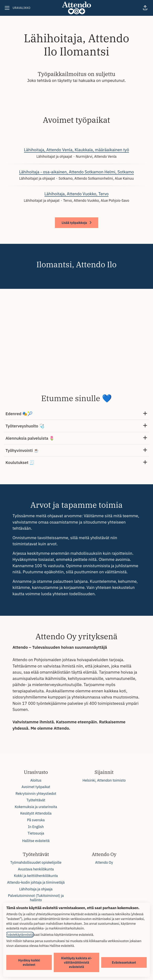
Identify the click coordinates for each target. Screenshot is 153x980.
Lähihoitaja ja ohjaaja (36, 889)
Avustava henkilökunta (36, 869)
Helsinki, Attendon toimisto (104, 780)
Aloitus (36, 780)
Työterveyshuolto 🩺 (76, 426)
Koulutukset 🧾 (76, 462)
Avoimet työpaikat (36, 787)
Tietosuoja (36, 833)
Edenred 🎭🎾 (76, 414)
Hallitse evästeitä (36, 841)
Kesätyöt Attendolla (36, 813)
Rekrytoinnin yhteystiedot (36, 794)
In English (36, 827)
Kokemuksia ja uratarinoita (36, 807)
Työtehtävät (36, 800)
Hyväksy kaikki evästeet (29, 962)
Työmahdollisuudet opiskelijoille (36, 862)
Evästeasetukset (124, 962)
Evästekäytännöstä (20, 935)
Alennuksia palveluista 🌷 (76, 438)
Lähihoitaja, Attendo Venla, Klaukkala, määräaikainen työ (77, 150)
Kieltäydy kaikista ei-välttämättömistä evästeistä (77, 962)
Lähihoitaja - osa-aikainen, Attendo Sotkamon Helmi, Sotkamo (76, 172)
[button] (145, 8)
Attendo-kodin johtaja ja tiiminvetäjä (36, 882)
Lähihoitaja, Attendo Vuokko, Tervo (77, 194)
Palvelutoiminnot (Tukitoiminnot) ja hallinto (36, 898)
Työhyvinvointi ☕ (76, 450)
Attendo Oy (104, 862)
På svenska (36, 820)
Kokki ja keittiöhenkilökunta (36, 876)
